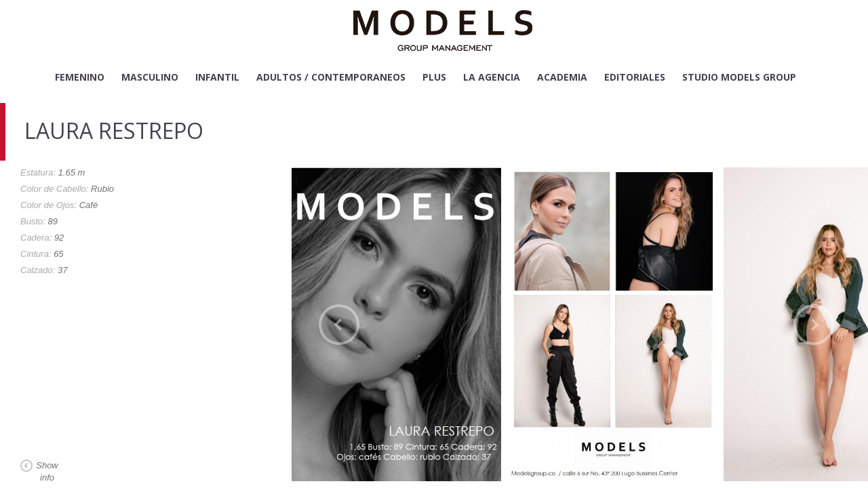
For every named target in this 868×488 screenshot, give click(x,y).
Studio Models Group (739, 77)
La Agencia (492, 77)
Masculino (150, 77)
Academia (562, 77)
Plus (434, 77)
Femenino (80, 77)
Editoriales (635, 77)
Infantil (217, 77)
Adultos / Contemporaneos (331, 77)
